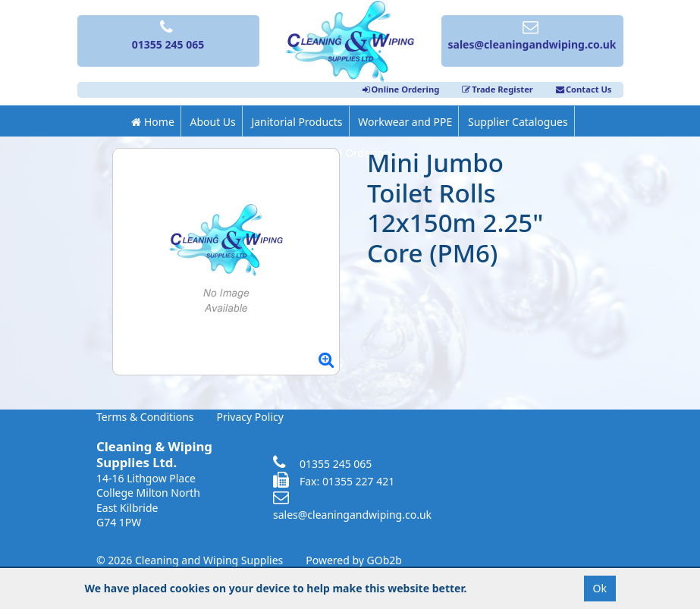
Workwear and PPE (405, 122)
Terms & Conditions (145, 417)
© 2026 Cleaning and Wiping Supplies (190, 560)
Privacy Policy (250, 417)
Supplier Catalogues (518, 122)
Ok (600, 588)
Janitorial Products (297, 122)
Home (152, 122)
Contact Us (584, 89)
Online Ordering (401, 89)
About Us (212, 122)
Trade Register (498, 89)
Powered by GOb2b (354, 560)
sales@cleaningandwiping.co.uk (352, 507)
